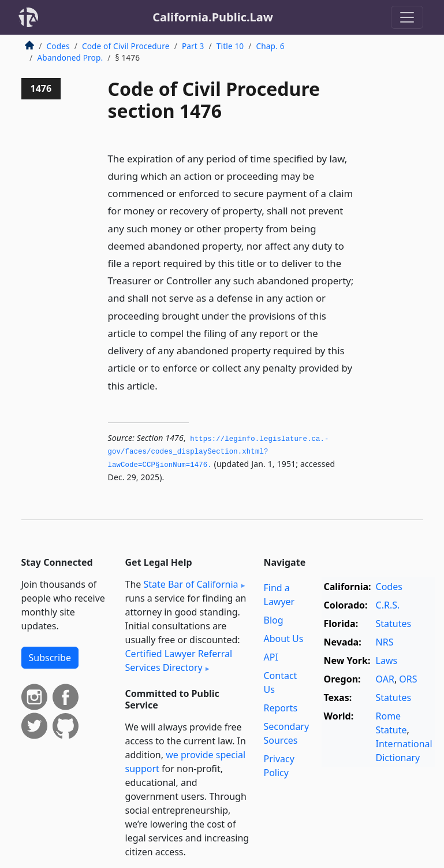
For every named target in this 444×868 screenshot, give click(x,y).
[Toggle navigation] (407, 17)
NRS (385, 642)
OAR (385, 679)
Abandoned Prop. (70, 58)
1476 (41, 88)
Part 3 (193, 46)
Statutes (394, 624)
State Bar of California (191, 584)
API (271, 657)
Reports (281, 708)
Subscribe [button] (50, 658)
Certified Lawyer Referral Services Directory (179, 661)
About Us (284, 639)
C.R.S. (388, 605)
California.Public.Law (213, 17)
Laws (387, 661)
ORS (408, 679)
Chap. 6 (270, 46)
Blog (274, 620)
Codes (58, 46)
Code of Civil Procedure (126, 46)
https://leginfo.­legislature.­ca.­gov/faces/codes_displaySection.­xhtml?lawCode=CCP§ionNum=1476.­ (219, 452)
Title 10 (230, 46)
